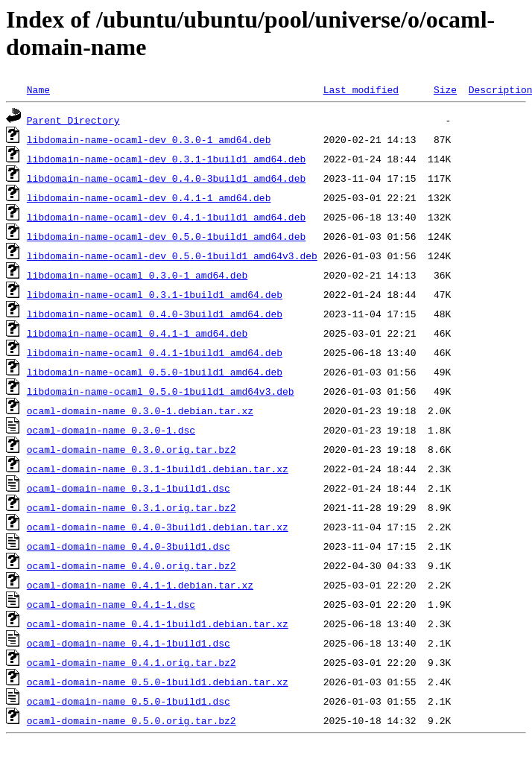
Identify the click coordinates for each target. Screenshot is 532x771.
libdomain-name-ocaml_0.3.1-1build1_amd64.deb (155, 294)
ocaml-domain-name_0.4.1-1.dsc (111, 604)
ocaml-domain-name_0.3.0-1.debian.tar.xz (140, 410)
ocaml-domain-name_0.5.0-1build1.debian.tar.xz (158, 682)
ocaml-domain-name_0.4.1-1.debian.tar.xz (140, 585)
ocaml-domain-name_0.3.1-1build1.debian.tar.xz (158, 469)
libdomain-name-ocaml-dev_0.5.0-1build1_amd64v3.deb (172, 256)
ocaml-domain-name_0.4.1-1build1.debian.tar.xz (158, 624)
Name (38, 89)
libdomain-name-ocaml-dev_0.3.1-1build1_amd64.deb (166, 159)
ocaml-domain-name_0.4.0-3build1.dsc (129, 546)
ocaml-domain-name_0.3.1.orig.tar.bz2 (132, 507)
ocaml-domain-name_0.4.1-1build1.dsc (129, 643)
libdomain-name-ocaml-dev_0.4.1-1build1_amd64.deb (166, 217)
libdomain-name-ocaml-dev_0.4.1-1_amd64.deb (149, 197)
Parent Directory (73, 120)
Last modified (361, 89)
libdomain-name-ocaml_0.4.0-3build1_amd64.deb (155, 314)
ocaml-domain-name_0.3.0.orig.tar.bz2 (132, 449)
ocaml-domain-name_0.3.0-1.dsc (111, 430)
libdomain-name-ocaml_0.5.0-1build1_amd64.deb (155, 372)
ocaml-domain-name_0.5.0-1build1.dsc (129, 701)
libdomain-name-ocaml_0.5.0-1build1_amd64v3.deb (161, 391)
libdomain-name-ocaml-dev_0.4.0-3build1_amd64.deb (166, 178)
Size (445, 89)
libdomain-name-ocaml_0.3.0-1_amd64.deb (137, 275)
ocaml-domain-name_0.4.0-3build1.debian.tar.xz (158, 527)
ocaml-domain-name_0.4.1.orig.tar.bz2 (132, 662)
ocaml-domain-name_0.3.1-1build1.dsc (129, 488)
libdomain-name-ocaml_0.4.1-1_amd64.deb (137, 333)
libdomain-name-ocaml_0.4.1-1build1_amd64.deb (155, 352)
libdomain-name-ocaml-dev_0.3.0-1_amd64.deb (149, 139)
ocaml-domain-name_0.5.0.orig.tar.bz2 (132, 720)
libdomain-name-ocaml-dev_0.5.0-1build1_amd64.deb (166, 236)
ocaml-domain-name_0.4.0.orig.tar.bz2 (132, 565)
